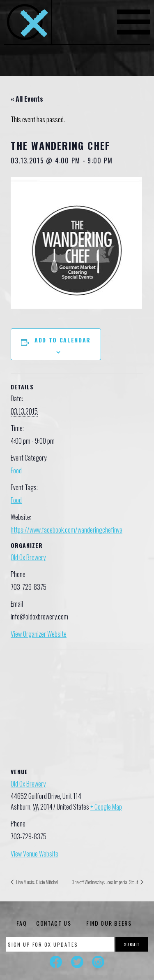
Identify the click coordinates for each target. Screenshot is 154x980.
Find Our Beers (109, 923)
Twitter (77, 962)
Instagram (98, 962)
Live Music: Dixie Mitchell (37, 882)
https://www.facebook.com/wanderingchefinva (67, 530)
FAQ (22, 923)
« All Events (27, 99)
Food (16, 470)
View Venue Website (34, 854)
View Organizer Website (39, 634)
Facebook (56, 962)
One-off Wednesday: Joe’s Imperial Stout (105, 882)
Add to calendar (63, 340)
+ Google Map (106, 807)
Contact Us (54, 923)
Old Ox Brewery (28, 557)
